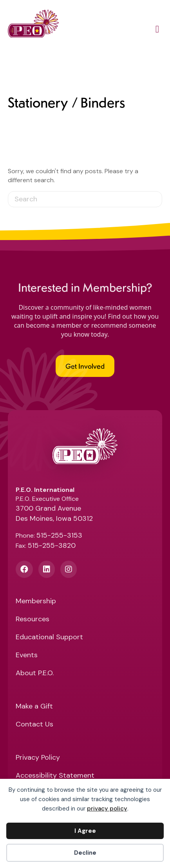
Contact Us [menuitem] (34, 725)
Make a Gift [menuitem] (34, 707)
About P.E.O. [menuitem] (35, 673)
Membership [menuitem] (36, 602)
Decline (85, 853)
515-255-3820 (52, 545)
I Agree (85, 831)
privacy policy (107, 809)
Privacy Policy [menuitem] (38, 758)
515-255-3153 (59, 535)
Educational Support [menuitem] (49, 638)
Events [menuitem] (27, 655)
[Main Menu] (157, 30)
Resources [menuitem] (33, 620)
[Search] (85, 199)
